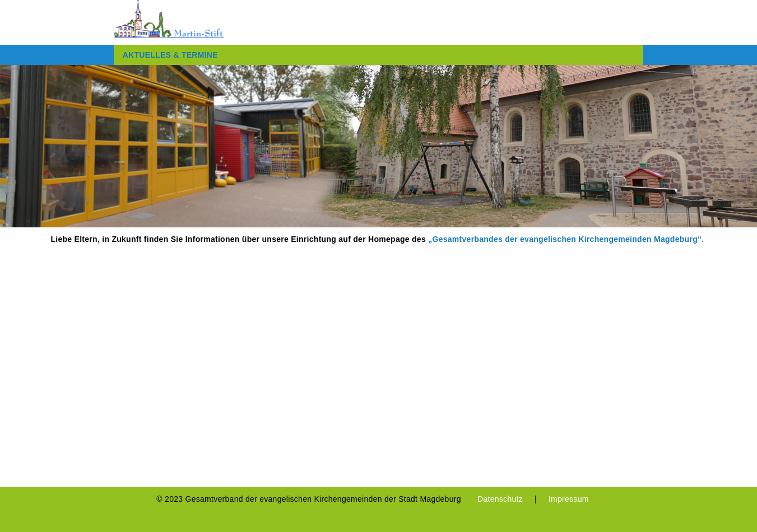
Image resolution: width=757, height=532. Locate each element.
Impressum (569, 499)
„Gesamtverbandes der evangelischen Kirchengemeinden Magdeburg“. (567, 239)
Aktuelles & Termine (170, 55)
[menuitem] (170, 55)
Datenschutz (500, 499)
